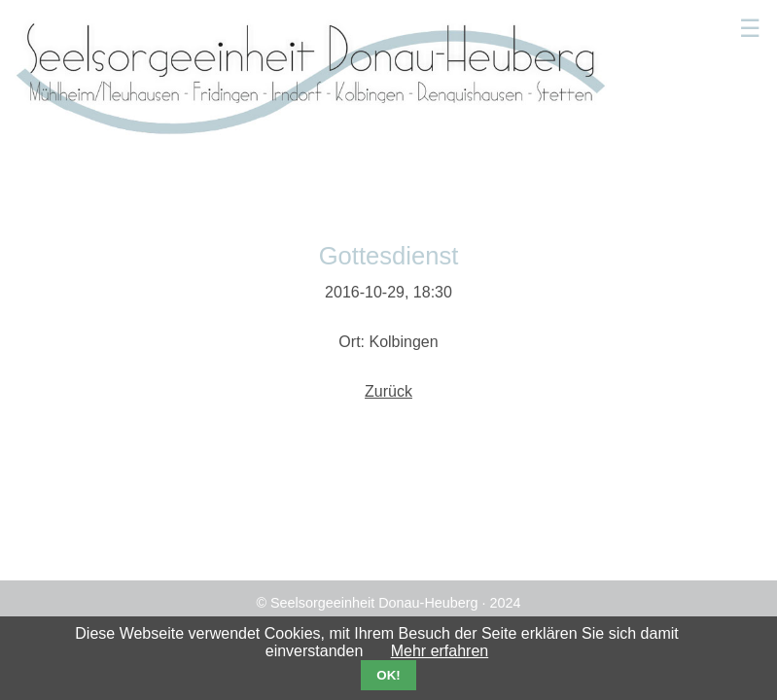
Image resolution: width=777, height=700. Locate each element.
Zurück (388, 391)
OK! (388, 675)
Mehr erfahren (440, 651)
